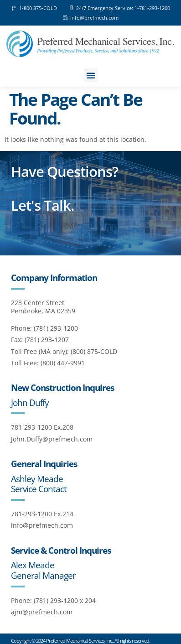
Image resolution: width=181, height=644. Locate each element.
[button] (91, 75)
